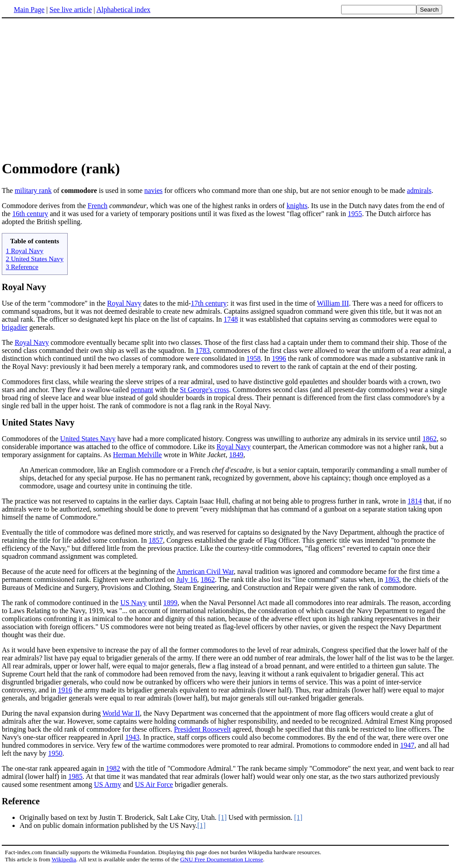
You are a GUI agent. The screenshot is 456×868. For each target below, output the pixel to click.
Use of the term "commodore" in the (55, 303)
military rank (33, 190)
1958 (253, 358)
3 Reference (22, 267)
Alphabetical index (123, 10)
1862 (430, 439)
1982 (113, 768)
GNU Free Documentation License (221, 859)
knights (297, 206)
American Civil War (205, 571)
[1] (222, 817)
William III (333, 303)
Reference (21, 801)
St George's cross (204, 390)
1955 (355, 214)
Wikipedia (64, 859)
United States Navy (38, 422)
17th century (209, 303)
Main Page (29, 10)
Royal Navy (24, 287)
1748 (231, 319)
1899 (171, 603)
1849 (236, 455)
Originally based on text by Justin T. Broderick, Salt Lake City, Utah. (119, 817)
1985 (75, 776)
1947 (407, 745)
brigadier (15, 327)
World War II (121, 713)
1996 (279, 358)
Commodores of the (31, 439)
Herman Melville (138, 455)
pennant (142, 390)
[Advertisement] (228, 89)
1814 (415, 501)
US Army (108, 784)
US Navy (133, 603)
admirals (419, 190)
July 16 (187, 579)
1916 (65, 690)
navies (153, 190)
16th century (30, 214)
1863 (392, 579)
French (98, 206)
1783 (203, 350)
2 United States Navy (35, 259)
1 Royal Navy (24, 251)
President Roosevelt (203, 729)
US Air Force (154, 784)
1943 (132, 737)
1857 (156, 540)
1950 (55, 753)
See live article (71, 10)
